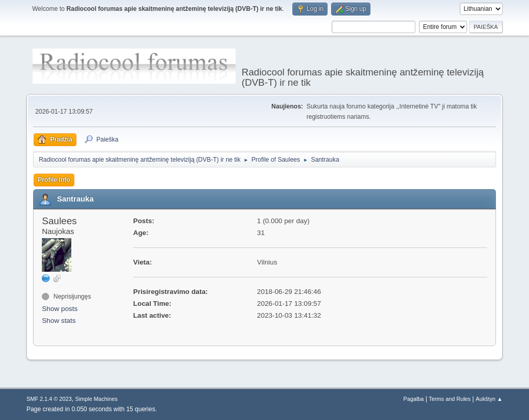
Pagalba (414, 399)
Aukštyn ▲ (489, 399)
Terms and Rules (450, 399)
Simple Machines (97, 399)
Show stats (59, 321)
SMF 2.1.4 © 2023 (49, 399)
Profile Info (54, 180)
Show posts (60, 309)
